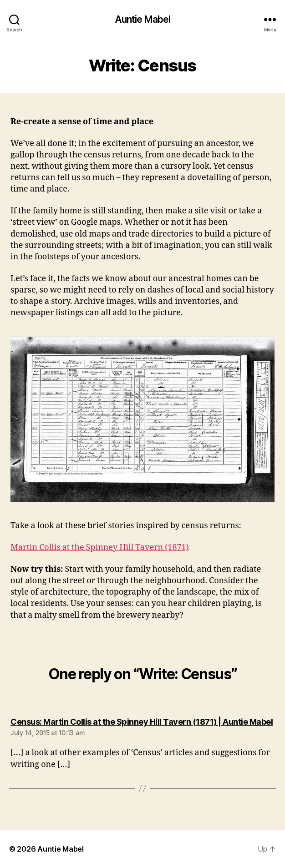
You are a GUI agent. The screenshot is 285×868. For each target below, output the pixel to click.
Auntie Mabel (143, 19)
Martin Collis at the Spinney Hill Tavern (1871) (100, 548)
